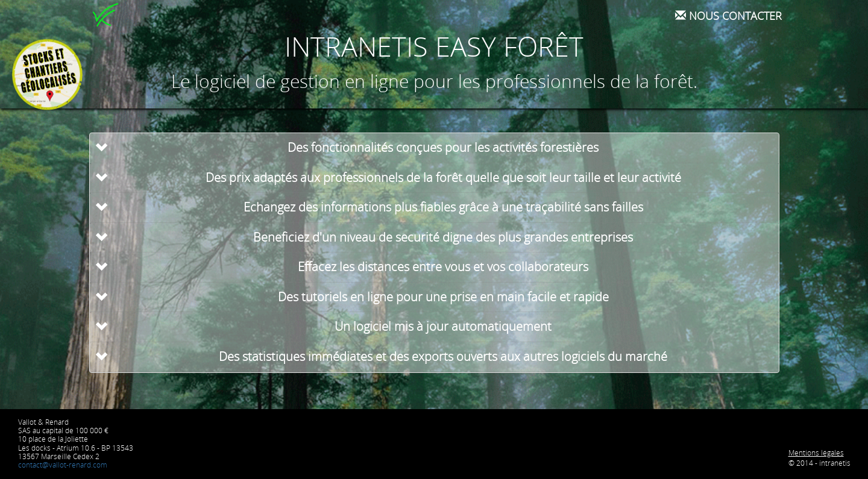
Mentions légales (816, 453)
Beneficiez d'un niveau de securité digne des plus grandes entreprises (443, 237)
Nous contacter (728, 16)
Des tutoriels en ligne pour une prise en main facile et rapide (443, 297)
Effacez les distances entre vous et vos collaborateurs (443, 267)
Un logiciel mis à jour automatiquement (443, 326)
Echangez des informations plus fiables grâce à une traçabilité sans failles (443, 207)
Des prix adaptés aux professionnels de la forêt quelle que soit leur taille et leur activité (443, 177)
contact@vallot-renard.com (63, 465)
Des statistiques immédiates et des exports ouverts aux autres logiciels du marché (443, 356)
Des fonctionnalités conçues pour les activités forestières (443, 147)
